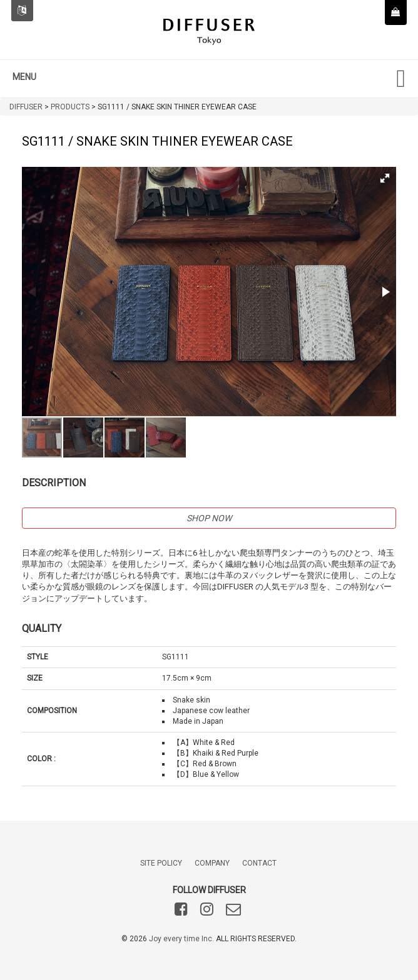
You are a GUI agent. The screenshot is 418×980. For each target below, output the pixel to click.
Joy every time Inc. (181, 939)
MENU (24, 77)
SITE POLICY (161, 863)
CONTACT (259, 863)
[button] (385, 178)
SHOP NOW (209, 518)
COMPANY (212, 863)
